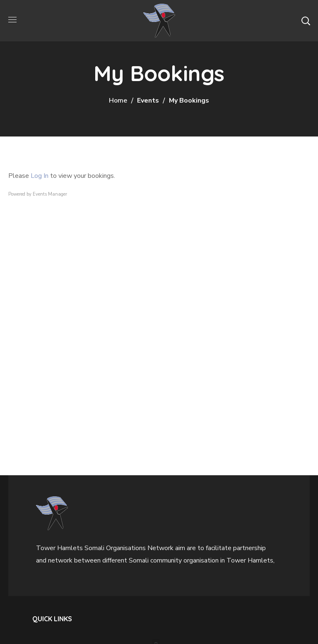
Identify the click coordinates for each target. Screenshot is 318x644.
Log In (40, 176)
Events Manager (50, 194)
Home (118, 101)
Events (148, 101)
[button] (306, 21)
